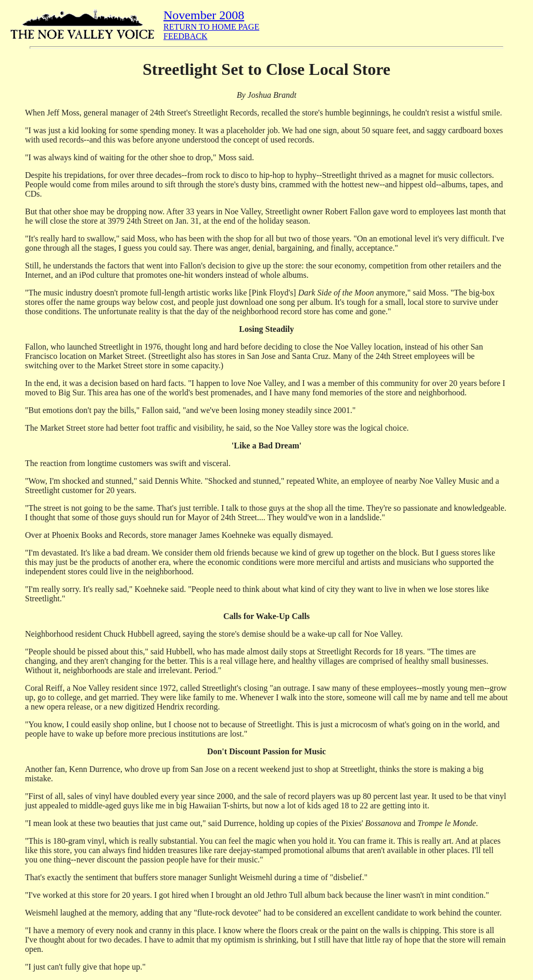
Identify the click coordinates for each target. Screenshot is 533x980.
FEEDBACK (185, 36)
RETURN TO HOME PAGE (211, 27)
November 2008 (204, 15)
